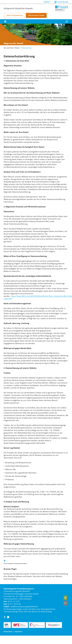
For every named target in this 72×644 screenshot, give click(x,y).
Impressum (18, 632)
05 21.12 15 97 (14, 601)
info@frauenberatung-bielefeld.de (24, 606)
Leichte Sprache (63, 2)
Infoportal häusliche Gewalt (18, 8)
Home (17, 48)
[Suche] (67, 21)
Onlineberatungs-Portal (13, 611)
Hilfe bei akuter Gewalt (36, 15)
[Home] (62, 8)
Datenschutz (27, 48)
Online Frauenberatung (15, 15)
